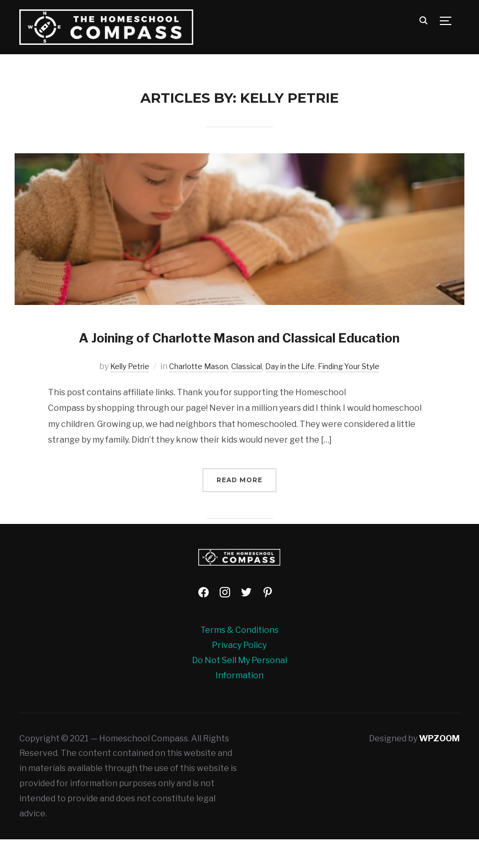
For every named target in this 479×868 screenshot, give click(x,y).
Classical (246, 395)
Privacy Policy (239, 674)
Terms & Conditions (239, 659)
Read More (239, 508)
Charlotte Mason (191, 395)
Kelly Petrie (115, 395)
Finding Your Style (361, 395)
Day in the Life (294, 395)
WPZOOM (439, 767)
